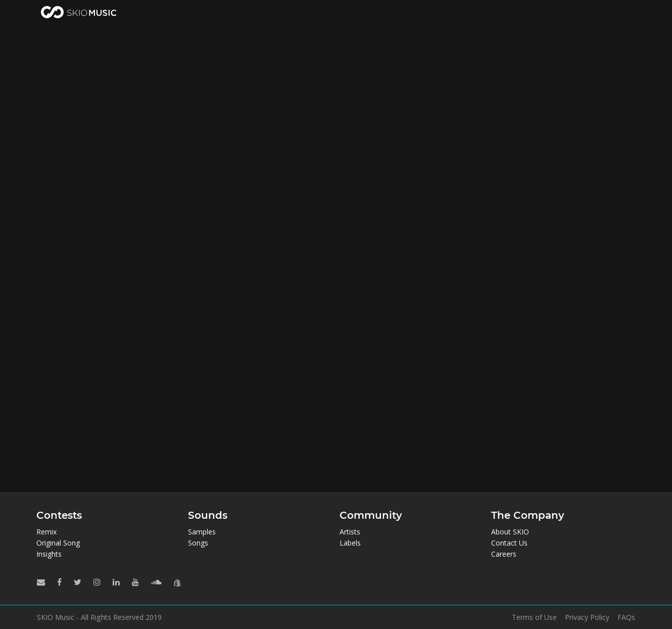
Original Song (58, 543)
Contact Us (509, 543)
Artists (350, 532)
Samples (202, 532)
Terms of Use (534, 617)
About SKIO (510, 532)
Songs (198, 543)
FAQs (626, 617)
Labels (350, 543)
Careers (504, 554)
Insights (49, 554)
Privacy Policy (587, 617)
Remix (46, 532)
